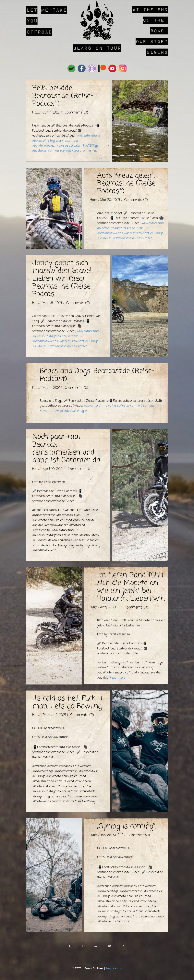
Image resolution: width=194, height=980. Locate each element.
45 (110, 946)
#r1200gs (92, 146)
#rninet (94, 151)
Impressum (114, 968)
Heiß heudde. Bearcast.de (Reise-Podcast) (63, 96)
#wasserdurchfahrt (71, 146)
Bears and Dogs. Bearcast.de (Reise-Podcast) (97, 375)
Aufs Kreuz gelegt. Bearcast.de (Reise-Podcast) (128, 184)
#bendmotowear (44, 146)
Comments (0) (76, 113)
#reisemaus (70, 141)
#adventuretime (88, 136)
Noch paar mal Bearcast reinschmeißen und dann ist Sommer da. (67, 449)
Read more (117, 678)
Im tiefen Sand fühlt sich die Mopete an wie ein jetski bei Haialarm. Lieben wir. (131, 587)
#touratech (80, 151)
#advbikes (39, 151)
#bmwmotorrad (59, 151)
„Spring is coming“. (126, 826)
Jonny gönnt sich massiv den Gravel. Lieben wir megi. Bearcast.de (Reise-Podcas (63, 279)
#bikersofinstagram (47, 141)
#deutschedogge (76, 411)
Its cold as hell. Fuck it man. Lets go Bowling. (67, 702)
